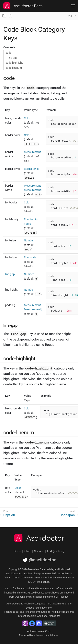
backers (24, 612)
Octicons (20, 597)
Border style (31, 169)
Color (27, 118)
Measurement (32, 152)
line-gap (13, 58)
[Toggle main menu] (73, 6)
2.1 (70, 16)
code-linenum (14, 68)
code (8, 53)
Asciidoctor (45, 538)
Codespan (67, 515)
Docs (17, 551)
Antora (37, 635)
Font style (30, 257)
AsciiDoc (45, 631)
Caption (9, 515)
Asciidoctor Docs (28, 6)
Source (39, 551)
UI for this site (18, 588)
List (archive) (56, 551)
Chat (27, 551)
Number (29, 240)
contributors (41, 612)
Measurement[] (33, 190)
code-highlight (14, 63)
